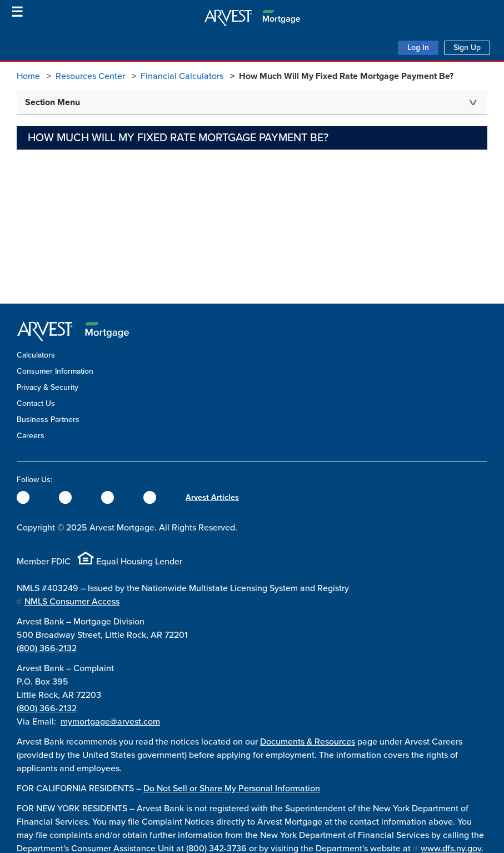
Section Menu (53, 102)
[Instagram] (108, 497)
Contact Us (36, 403)
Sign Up (467, 48)
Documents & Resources (308, 742)
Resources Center (90, 76)
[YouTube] (150, 497)
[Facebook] (23, 497)
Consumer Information (55, 371)
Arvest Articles (212, 497)
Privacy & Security (48, 387)
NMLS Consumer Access (72, 602)
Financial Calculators (182, 76)
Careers (31, 436)
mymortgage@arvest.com (110, 722)
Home (28, 76)
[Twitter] (65, 497)
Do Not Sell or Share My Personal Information (232, 788)
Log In (418, 48)
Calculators (36, 355)
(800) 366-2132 (47, 648)
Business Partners (48, 420)
